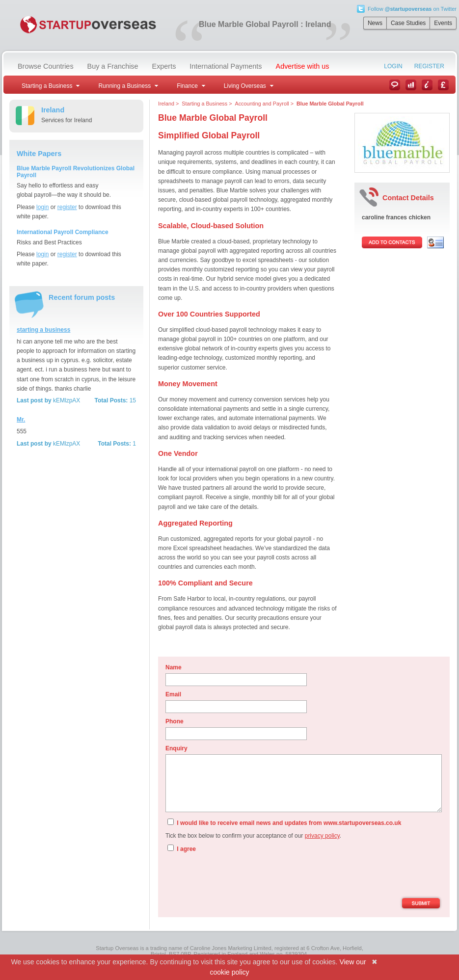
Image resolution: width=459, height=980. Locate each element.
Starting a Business (204, 104)
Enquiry (176, 748)
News (375, 23)
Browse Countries (46, 66)
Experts (164, 66)
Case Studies (408, 23)
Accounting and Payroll (262, 104)
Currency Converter (443, 85)
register (67, 207)
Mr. (21, 420)
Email (173, 694)
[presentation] (240, 876)
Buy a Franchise (113, 66)
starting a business (43, 330)
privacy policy (322, 836)
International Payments (226, 66)
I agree (182, 848)
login (42, 207)
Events (443, 23)
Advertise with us (303, 66)
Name (174, 667)
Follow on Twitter (412, 9)
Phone (175, 721)
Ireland (166, 104)
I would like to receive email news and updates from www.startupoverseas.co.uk (284, 822)
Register (429, 66)
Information (427, 85)
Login (393, 66)
